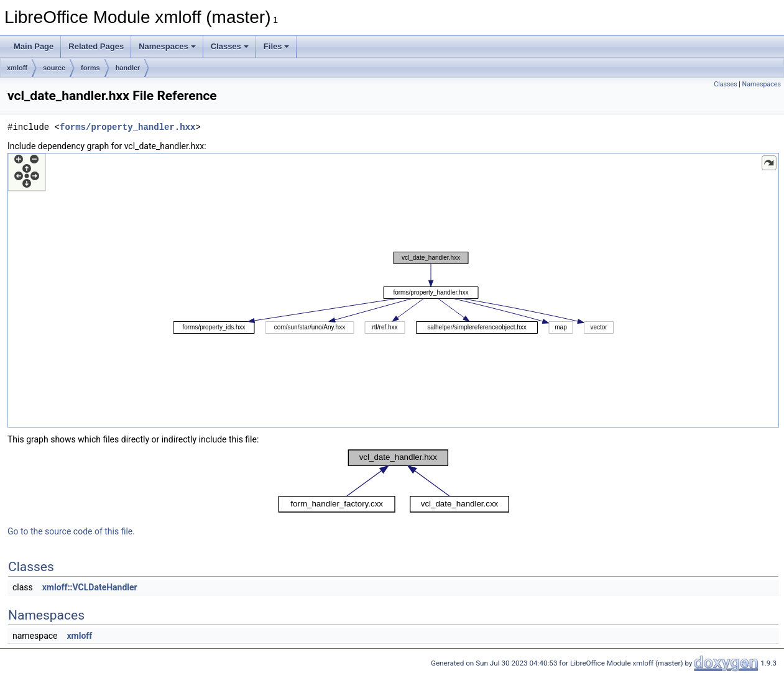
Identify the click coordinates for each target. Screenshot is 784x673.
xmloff (17, 68)
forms (90, 68)
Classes (230, 46)
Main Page (34, 46)
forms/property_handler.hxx (127, 127)
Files (277, 46)
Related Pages (96, 46)
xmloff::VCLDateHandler (90, 587)
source (54, 68)
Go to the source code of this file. (71, 531)
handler (128, 68)
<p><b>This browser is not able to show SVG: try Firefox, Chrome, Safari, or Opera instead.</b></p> (393, 290)
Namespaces (167, 46)
